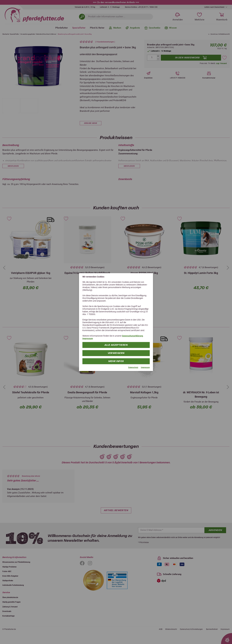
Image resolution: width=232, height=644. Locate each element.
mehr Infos (116, 361)
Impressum (88, 338)
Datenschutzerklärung (132, 336)
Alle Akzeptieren (116, 345)
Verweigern (116, 353)
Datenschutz (133, 367)
